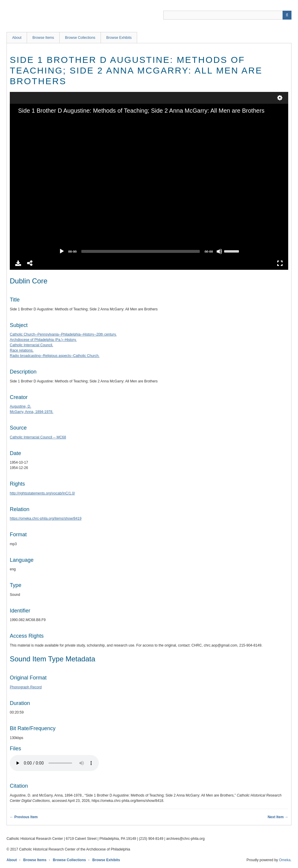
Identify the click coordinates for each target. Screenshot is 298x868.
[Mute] (219, 251)
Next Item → (278, 817)
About (17, 38)
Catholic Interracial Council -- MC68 (38, 437)
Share (30, 263)
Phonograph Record (26, 687)
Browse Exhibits (119, 38)
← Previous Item (24, 817)
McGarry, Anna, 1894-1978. (32, 412)
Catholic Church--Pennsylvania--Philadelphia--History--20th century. (63, 334)
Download (18, 263)
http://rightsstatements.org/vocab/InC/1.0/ (42, 493)
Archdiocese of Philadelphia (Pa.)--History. (43, 340)
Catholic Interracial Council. (31, 345)
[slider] (141, 251)
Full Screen (280, 263)
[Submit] (287, 15)
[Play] (62, 251)
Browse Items (43, 38)
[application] (149, 186)
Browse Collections (80, 38)
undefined (280, 98)
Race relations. (22, 350)
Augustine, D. (20, 406)
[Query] (227, 15)
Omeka (285, 860)
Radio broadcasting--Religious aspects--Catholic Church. (55, 356)
